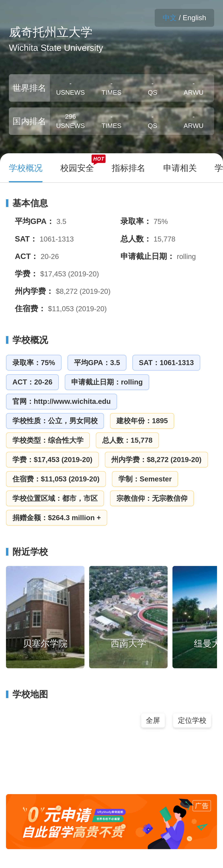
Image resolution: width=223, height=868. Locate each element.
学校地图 (27, 694)
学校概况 (27, 340)
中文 (170, 18)
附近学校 (27, 552)
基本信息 (27, 203)
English (194, 18)
